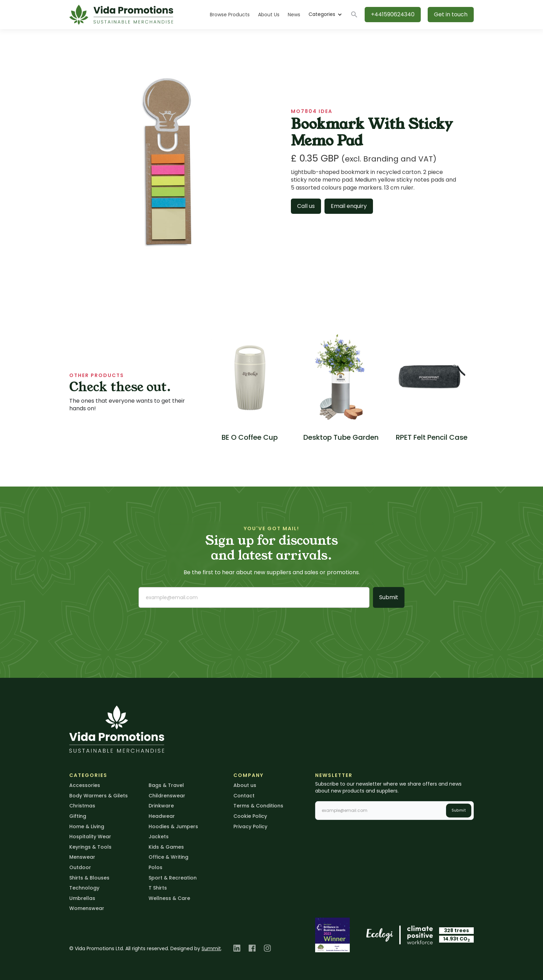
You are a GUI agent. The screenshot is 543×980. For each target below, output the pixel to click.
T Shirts (158, 888)
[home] (121, 15)
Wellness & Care (169, 898)
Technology (84, 888)
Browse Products (230, 15)
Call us (306, 206)
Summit (211, 948)
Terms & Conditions (258, 806)
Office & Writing (168, 857)
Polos (155, 867)
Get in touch (451, 14)
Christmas (82, 806)
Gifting (78, 816)
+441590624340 (393, 14)
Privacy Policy (250, 826)
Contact (244, 796)
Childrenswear (167, 796)
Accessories (85, 785)
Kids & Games (166, 847)
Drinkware (161, 806)
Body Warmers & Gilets (99, 796)
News (294, 15)
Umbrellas (82, 898)
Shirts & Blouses (89, 878)
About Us (269, 15)
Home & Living (87, 826)
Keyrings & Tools (90, 847)
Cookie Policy (250, 816)
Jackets (159, 837)
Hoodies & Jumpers (173, 826)
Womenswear (87, 908)
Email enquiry (349, 206)
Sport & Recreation (173, 878)
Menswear (82, 857)
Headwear (162, 816)
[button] (325, 15)
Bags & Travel (166, 785)
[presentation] (191, 627)
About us (245, 785)
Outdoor (80, 867)
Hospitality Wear (90, 837)
